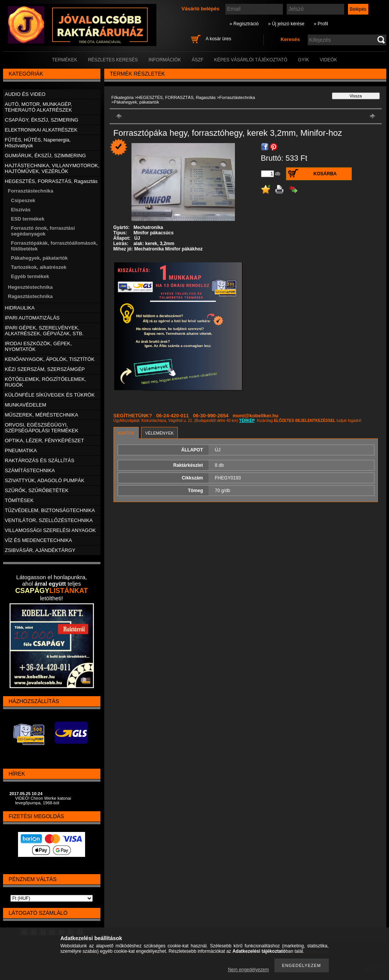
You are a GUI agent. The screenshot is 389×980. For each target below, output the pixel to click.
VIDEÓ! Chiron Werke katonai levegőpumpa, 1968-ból (43, 800)
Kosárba (325, 174)
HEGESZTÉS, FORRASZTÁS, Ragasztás (176, 97)
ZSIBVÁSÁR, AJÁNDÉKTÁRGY (40, 550)
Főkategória (123, 97)
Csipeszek (23, 200)
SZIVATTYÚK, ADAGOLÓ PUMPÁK (45, 480)
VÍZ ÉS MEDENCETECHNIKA (39, 540)
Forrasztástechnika (237, 97)
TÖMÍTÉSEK (19, 500)
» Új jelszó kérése (286, 24)
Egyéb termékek (30, 276)
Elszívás (21, 210)
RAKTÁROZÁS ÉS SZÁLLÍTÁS (40, 460)
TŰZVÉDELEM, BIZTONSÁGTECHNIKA (50, 510)
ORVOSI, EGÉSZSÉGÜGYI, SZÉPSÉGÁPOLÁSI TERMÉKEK (42, 428)
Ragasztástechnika (30, 296)
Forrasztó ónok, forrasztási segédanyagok (43, 231)
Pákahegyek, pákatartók (39, 258)
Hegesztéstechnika (30, 287)
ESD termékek (28, 219)
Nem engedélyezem (249, 970)
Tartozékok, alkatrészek (39, 267)
